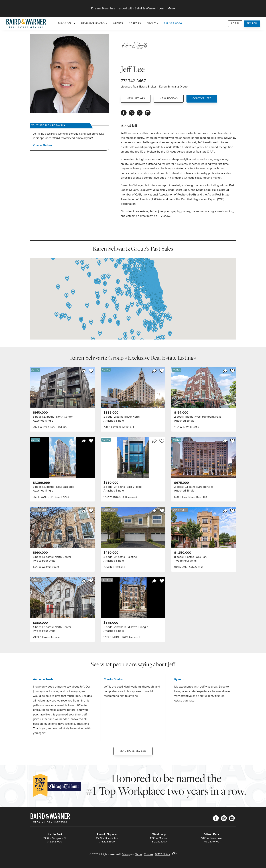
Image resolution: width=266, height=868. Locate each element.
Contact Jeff (202, 98)
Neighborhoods (93, 23)
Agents (118, 23)
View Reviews (169, 98)
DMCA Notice (163, 854)
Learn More (167, 8)
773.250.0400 (212, 842)
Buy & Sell (66, 23)
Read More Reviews (133, 751)
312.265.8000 (173, 23)
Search (252, 23)
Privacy (126, 854)
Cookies (149, 854)
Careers (135, 23)
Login (235, 23)
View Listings (136, 98)
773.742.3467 (133, 81)
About (151, 23)
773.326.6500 (107, 842)
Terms (139, 854)
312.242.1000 (55, 842)
